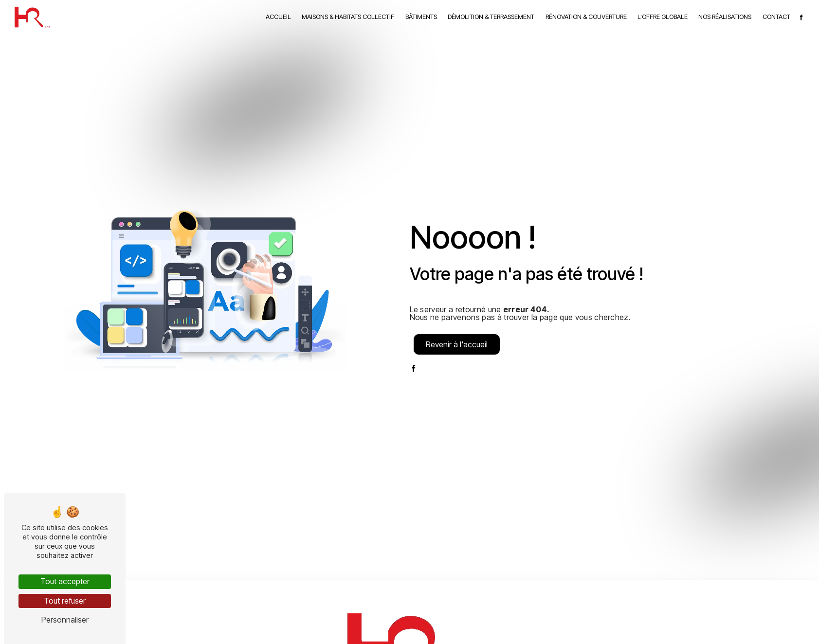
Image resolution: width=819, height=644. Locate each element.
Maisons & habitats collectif (348, 17)
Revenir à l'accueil (457, 344)
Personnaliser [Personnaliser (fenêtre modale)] (65, 620)
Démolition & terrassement (491, 17)
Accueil (278, 17)
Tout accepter (65, 581)
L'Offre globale (663, 17)
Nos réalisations (725, 17)
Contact (776, 17)
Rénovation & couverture (586, 17)
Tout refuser (65, 601)
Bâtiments (421, 17)
